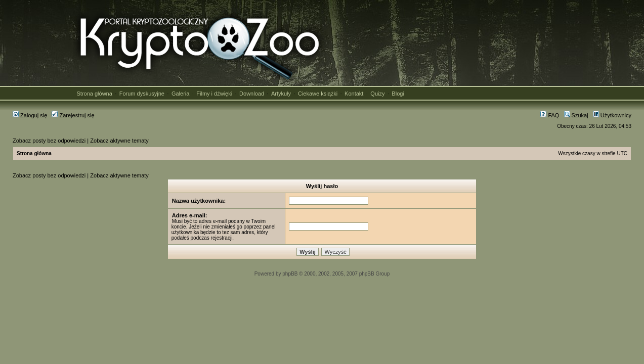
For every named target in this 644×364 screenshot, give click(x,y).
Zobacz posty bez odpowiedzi (49, 141)
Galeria (180, 94)
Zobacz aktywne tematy (119, 141)
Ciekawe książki (318, 94)
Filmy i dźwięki (214, 94)
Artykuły (281, 94)
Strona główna (95, 94)
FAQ (550, 115)
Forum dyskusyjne (142, 94)
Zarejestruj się (73, 115)
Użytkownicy (612, 115)
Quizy (377, 94)
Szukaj (576, 115)
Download (252, 94)
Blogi (398, 94)
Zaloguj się (30, 115)
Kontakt (354, 94)
